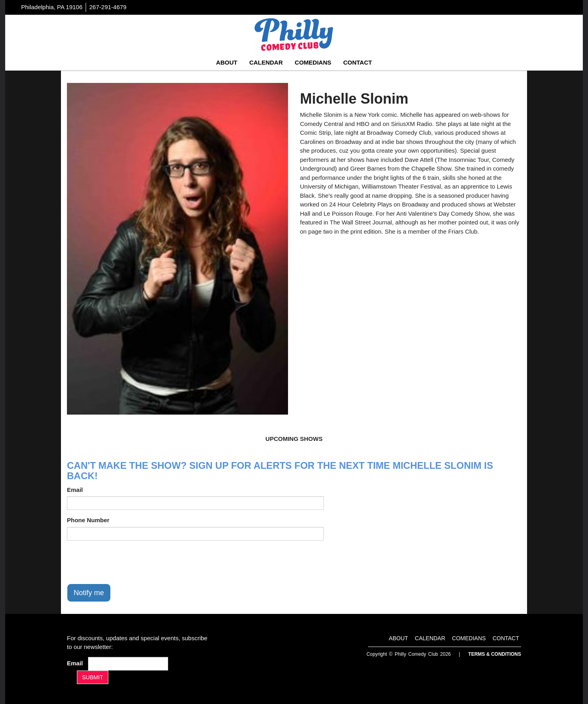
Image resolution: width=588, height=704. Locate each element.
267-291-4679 (108, 7)
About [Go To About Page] (226, 62)
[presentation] (127, 562)
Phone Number (88, 520)
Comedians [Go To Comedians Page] (313, 62)
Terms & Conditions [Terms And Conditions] (495, 654)
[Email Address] (128, 664)
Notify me (89, 593)
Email (75, 490)
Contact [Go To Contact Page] (357, 62)
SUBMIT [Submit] (93, 677)
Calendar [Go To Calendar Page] (266, 62)
